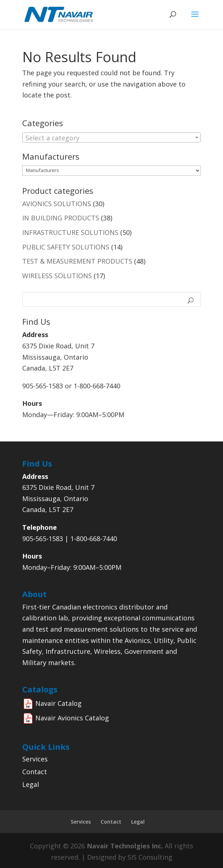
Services (35, 759)
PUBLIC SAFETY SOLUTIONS (66, 247)
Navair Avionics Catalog (72, 718)
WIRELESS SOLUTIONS (57, 276)
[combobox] (111, 137)
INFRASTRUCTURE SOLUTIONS (70, 232)
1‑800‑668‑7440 (94, 539)
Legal (31, 784)
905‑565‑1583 (43, 539)
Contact (35, 772)
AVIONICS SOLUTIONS (57, 204)
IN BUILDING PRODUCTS (61, 218)
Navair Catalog (58, 703)
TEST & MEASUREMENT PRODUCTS (77, 261)
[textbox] (111, 138)
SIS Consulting (150, 857)
